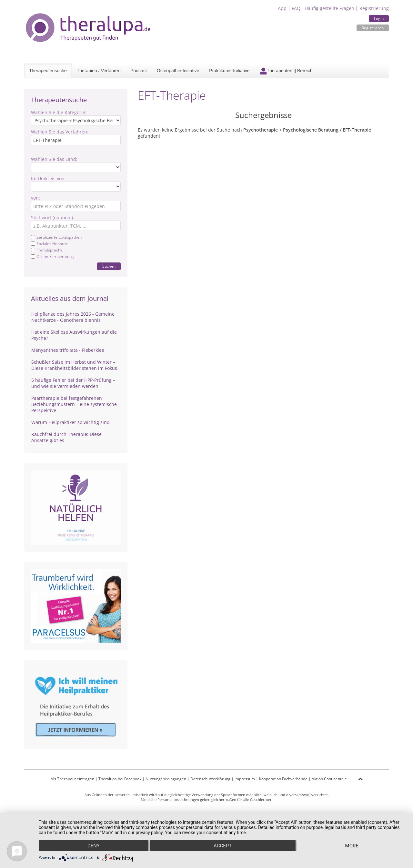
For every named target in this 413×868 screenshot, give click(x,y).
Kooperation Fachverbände (283, 779)
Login (379, 19)
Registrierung (374, 8)
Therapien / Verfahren (99, 71)
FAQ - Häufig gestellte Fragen (323, 8)
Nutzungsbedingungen (166, 779)
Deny (94, 846)
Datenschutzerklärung (210, 779)
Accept (223, 846)
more (352, 846)
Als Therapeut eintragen (72, 779)
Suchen (109, 266)
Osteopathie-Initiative (178, 71)
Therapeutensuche (48, 71)
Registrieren (373, 28)
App (282, 8)
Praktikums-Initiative (229, 71)
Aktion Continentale (329, 779)
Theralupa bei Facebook (120, 779)
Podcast (139, 71)
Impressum (245, 779)
